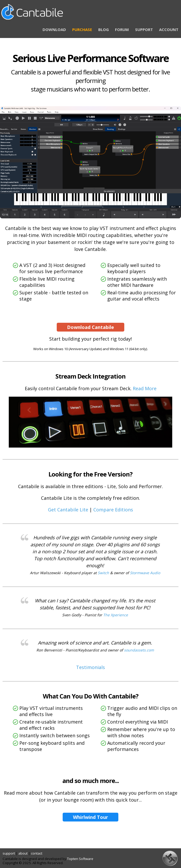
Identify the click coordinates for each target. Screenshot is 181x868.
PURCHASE (82, 29)
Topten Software (80, 859)
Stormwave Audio (145, 573)
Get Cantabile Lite (68, 510)
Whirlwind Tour (90, 817)
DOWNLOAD (54, 29)
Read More (145, 388)
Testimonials (90, 667)
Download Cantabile (90, 327)
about (23, 853)
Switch (103, 573)
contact (37, 853)
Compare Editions (113, 510)
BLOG (104, 29)
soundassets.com (139, 650)
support (9, 853)
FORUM (122, 29)
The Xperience (116, 615)
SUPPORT (144, 29)
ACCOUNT (169, 29)
